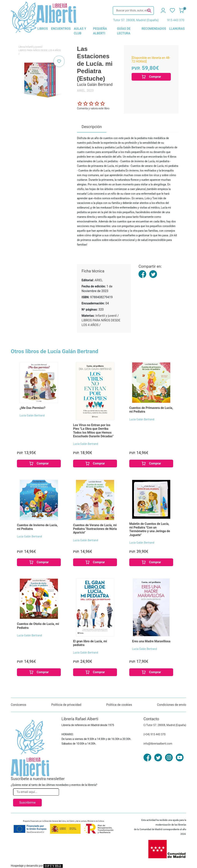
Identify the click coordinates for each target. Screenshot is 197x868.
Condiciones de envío (172, 705)
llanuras (177, 29)
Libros (22, 47)
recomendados (154, 29)
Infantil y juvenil (34, 47)
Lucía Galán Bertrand (32, 415)
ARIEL (99, 280)
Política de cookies (119, 705)
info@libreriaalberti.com (158, 744)
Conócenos (19, 705)
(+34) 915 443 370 (155, 734)
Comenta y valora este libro (93, 108)
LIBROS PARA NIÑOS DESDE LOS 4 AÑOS (40, 50)
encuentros (61, 29)
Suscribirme (27, 803)
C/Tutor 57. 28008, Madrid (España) (165, 725)
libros (43, 29)
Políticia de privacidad (66, 705)
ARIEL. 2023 (85, 91)
